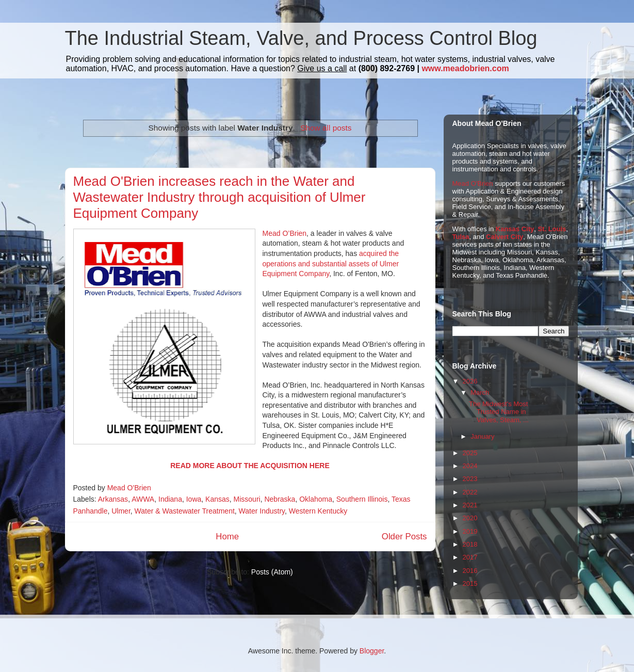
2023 (470, 479)
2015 (470, 583)
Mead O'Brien (473, 183)
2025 (470, 453)
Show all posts (326, 128)
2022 (470, 492)
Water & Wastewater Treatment (185, 511)
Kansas (217, 499)
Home (227, 537)
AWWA (143, 499)
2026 (470, 381)
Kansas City (515, 229)
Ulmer (121, 511)
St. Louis (552, 229)
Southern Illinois (362, 499)
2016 (470, 571)
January (482, 436)
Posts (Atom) (272, 572)
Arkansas (113, 499)
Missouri (247, 499)
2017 (470, 557)
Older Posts (404, 537)
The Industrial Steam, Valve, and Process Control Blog (301, 38)
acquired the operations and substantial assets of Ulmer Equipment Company (331, 263)
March (480, 393)
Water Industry (262, 511)
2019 (470, 531)
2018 (470, 544)
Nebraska (280, 499)
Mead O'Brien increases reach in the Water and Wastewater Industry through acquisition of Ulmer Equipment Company (220, 197)
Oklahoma (316, 499)
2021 (470, 505)
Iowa (194, 499)
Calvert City (505, 237)
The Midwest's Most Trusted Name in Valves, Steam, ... (499, 412)
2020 (470, 518)
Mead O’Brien (285, 233)
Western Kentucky (318, 511)
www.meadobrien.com (465, 68)
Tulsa (461, 237)
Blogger (372, 651)
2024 (470, 466)
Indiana (170, 499)
